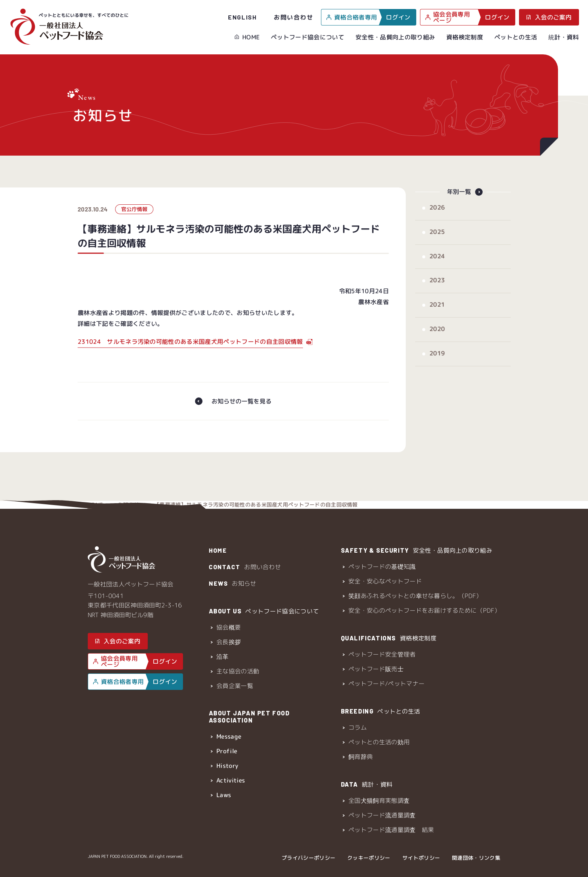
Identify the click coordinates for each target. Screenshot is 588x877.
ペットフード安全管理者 (382, 654)
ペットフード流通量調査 (382, 815)
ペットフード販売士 (376, 669)
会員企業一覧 (234, 686)
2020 (437, 337)
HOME (251, 37)
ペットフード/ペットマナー (386, 684)
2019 (437, 361)
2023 (437, 288)
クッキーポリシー (369, 858)
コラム (358, 727)
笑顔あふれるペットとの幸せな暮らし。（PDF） (415, 596)
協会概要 (228, 627)
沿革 (222, 657)
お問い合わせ (294, 17)
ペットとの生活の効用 (379, 742)
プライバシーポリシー (308, 858)
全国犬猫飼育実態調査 (379, 801)
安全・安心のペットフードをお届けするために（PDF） (424, 610)
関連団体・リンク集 (476, 858)
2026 (437, 215)
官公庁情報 (134, 217)
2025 (437, 240)
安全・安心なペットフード (385, 581)
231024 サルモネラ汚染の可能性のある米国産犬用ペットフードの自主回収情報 (190, 350)
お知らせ (128, 163)
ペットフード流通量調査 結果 (391, 830)
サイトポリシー (421, 858)
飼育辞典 (361, 757)
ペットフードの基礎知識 (382, 567)
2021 (437, 312)
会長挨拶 (228, 642)
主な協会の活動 (237, 671)
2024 (437, 264)
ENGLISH (242, 17)
